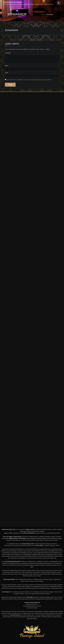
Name (7, 83)
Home (43, 16)
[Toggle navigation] (59, 3)
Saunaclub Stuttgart (12, 2)
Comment (7, 70)
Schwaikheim (49, 16)
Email (7, 90)
